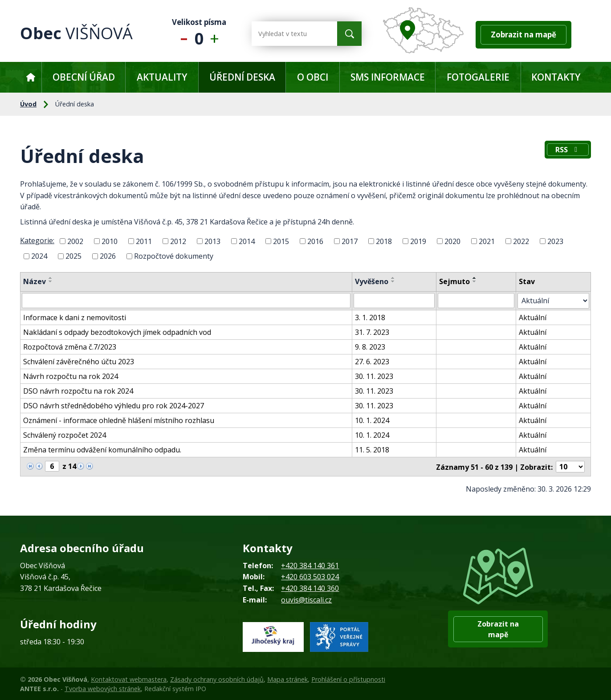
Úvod (31, 77)
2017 (350, 241)
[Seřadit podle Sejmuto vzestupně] (475, 278)
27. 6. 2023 (373, 361)
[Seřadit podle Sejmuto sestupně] (475, 281)
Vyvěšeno (372, 281)
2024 (39, 256)
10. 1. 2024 (373, 420)
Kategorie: (37, 240)
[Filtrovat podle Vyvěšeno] (395, 301)
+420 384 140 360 (310, 587)
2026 (108, 256)
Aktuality (162, 77)
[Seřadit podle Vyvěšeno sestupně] (394, 281)
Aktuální (533, 317)
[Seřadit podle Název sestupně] (51, 281)
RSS (568, 150)
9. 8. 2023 (371, 346)
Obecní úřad (84, 77)
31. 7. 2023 (373, 332)
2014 (247, 241)
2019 (418, 241)
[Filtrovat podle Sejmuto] (477, 301)
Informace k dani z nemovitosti (75, 317)
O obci (313, 77)
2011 (144, 241)
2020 (452, 241)
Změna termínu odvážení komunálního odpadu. (102, 449)
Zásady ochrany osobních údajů (217, 678)
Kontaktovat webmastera (129, 678)
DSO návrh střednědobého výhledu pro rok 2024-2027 (114, 405)
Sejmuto (455, 281)
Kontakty (556, 77)
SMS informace (388, 77)
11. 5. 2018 (373, 449)
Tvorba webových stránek (103, 688)
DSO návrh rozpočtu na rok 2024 (78, 391)
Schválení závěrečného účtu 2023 (79, 361)
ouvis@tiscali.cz (306, 599)
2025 (73, 256)
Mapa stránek (287, 678)
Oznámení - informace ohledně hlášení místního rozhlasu (119, 420)
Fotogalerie (478, 77)
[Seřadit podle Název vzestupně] (51, 278)
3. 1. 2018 (371, 317)
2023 (555, 241)
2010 (110, 241)
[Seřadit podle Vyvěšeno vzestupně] (394, 278)
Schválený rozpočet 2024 (65, 435)
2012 (178, 241)
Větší (217, 34)
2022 (521, 241)
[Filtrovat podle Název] (186, 301)
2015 (281, 241)
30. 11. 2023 (375, 376)
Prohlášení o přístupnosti (348, 678)
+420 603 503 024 (310, 576)
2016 (315, 241)
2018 (384, 241)
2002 (75, 241)
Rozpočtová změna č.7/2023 (70, 346)
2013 (212, 241)
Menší (182, 34)
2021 (487, 241)
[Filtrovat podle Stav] (554, 301)
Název (35, 281)
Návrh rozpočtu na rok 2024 (71, 376)
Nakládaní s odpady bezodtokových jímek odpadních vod (117, 332)
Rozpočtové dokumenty (174, 256)
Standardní (199, 34)
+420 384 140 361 (310, 565)
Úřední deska (242, 77)
